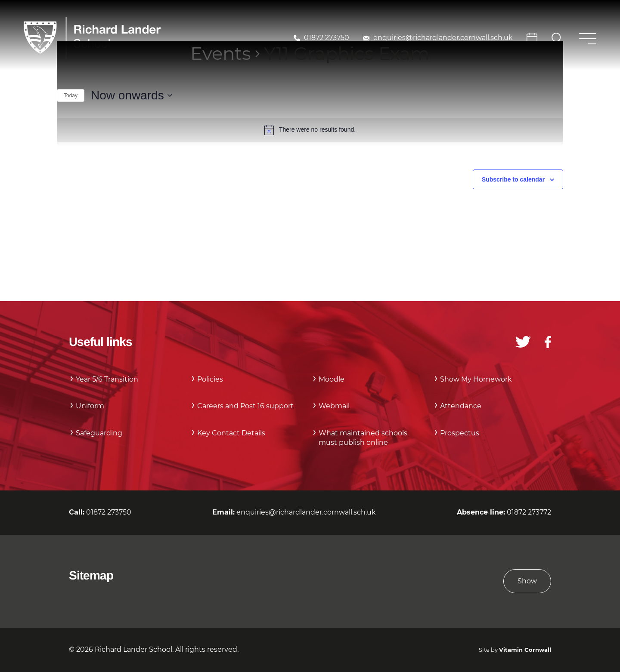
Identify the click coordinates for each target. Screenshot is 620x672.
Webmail (334, 406)
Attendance (461, 406)
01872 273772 (529, 512)
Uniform (90, 406)
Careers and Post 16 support (245, 406)
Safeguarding (99, 433)
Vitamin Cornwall (525, 650)
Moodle (332, 379)
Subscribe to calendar (513, 179)
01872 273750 (327, 38)
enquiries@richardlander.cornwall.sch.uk (443, 38)
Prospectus (460, 433)
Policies (210, 379)
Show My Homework (476, 379)
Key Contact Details (231, 433)
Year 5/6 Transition (107, 379)
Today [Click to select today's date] (71, 96)
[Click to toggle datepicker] (132, 96)
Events (221, 53)
